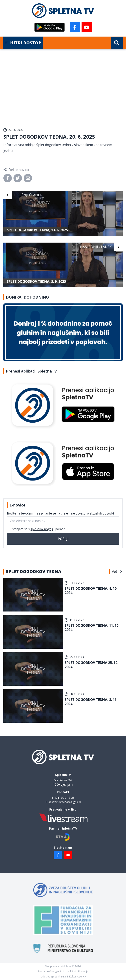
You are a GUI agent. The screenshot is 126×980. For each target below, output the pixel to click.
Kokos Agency (77, 977)
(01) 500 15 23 (65, 798)
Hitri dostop (23, 43)
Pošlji (63, 539)
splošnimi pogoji (42, 529)
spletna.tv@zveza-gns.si (65, 802)
